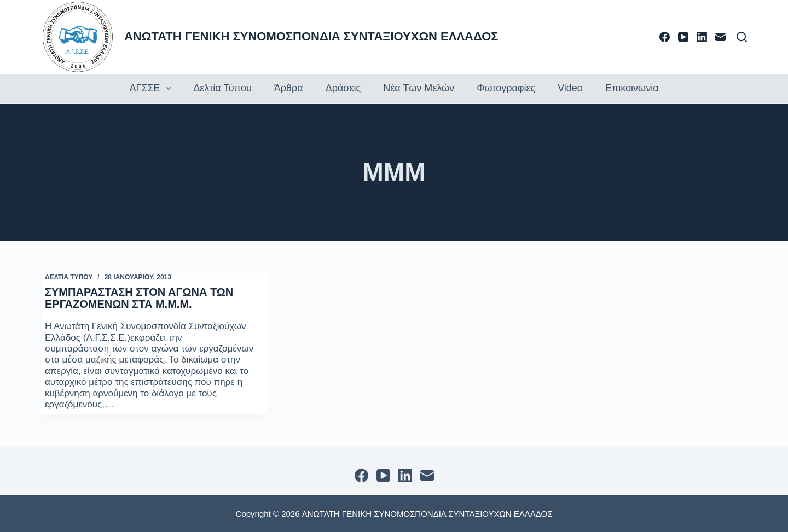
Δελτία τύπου (222, 88)
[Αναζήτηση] (742, 37)
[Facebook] (665, 37)
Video (570, 88)
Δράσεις (343, 88)
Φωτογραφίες (506, 88)
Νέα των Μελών (419, 88)
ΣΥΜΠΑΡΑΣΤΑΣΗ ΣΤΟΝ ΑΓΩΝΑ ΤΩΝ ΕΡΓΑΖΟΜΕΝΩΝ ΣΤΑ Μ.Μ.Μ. (139, 298)
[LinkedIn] (702, 37)
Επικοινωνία (632, 88)
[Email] (720, 37)
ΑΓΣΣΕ (151, 89)
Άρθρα (289, 88)
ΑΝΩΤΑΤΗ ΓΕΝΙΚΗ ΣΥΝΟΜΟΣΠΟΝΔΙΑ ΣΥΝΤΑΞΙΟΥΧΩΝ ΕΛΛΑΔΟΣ (311, 36)
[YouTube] (683, 37)
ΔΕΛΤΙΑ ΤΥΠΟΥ (69, 277)
